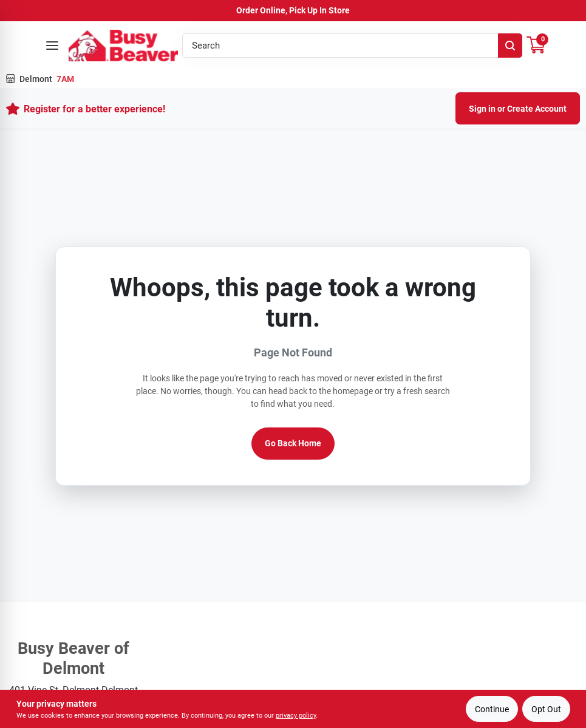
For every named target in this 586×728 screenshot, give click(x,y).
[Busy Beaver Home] (123, 46)
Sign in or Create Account (518, 109)
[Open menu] (52, 46)
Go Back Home (293, 443)
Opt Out (546, 709)
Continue (492, 709)
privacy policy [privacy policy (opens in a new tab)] (296, 716)
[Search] (510, 46)
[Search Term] (352, 46)
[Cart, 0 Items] (536, 45)
